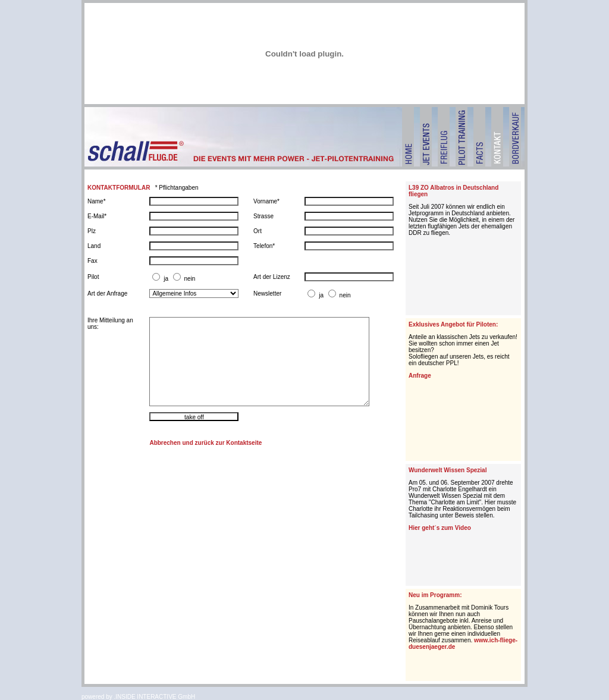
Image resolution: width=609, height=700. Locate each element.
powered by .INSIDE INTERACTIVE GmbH (138, 697)
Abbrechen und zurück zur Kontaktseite (205, 443)
